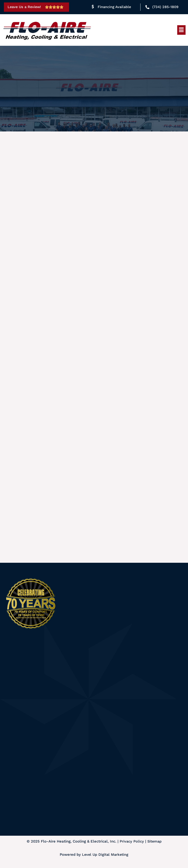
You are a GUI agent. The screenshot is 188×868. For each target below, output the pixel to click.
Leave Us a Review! (25, 7)
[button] (181, 30)
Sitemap (155, 842)
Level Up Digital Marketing (105, 856)
